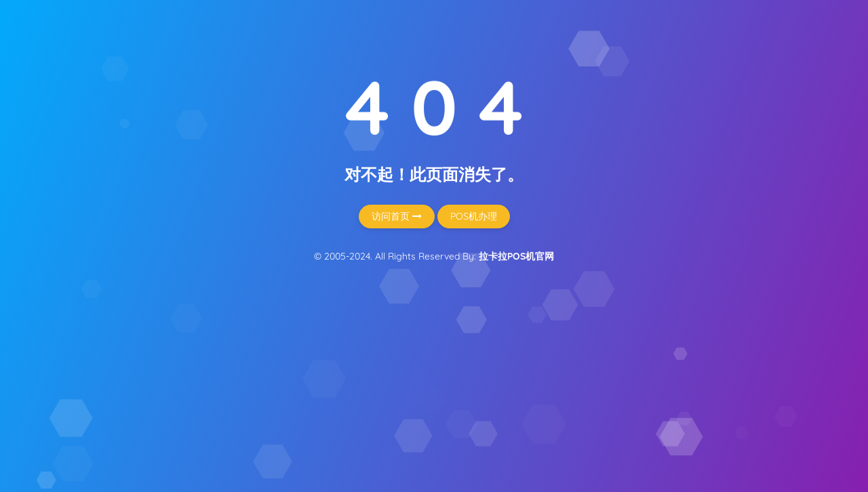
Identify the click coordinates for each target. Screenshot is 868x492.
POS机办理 (474, 216)
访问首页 (397, 216)
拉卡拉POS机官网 (516, 256)
